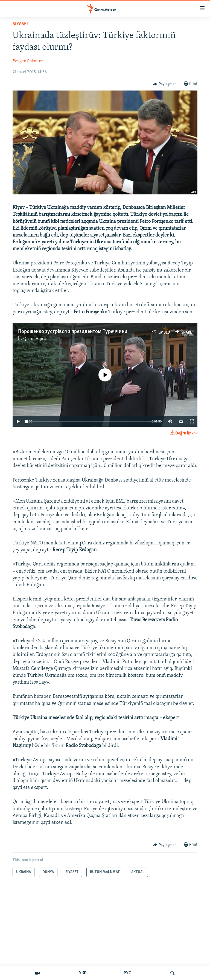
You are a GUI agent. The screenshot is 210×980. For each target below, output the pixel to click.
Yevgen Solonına (28, 61)
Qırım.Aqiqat (36, 339)
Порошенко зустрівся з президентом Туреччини (73, 332)
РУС (127, 973)
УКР (83, 973)
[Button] (165, 84)
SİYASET (21, 24)
